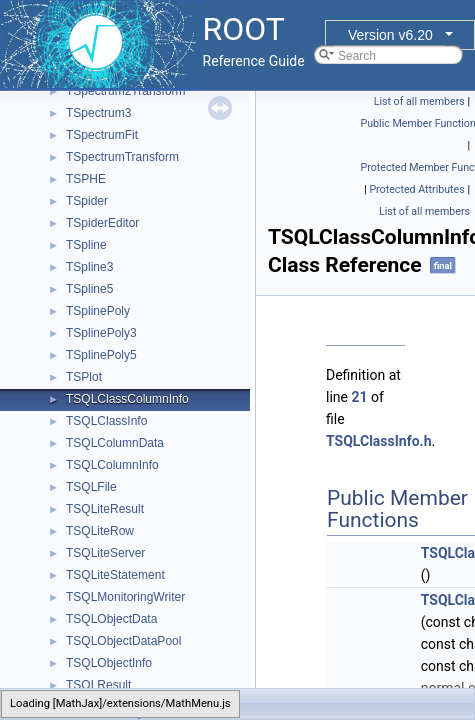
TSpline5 (89, 289)
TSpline (86, 245)
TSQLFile (91, 487)
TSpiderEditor (102, 223)
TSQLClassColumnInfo (127, 399)
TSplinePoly (98, 311)
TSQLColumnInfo (112, 465)
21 (359, 397)
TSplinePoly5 (101, 355)
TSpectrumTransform (122, 157)
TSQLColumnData (115, 443)
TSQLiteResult (105, 509)
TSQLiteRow (100, 531)
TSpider (87, 201)
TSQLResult (98, 685)
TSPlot (84, 377)
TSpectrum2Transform (126, 91)
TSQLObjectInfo (109, 663)
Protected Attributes (416, 189)
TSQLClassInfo (106, 421)
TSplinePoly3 (101, 333)
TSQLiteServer (105, 553)
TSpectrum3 (98, 113)
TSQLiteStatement (115, 575)
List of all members (419, 101)
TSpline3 (89, 267)
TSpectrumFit (102, 135)
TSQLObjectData (111, 619)
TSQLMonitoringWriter (125, 597)
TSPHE (86, 179)
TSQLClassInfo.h (378, 441)
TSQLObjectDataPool (123, 641)
